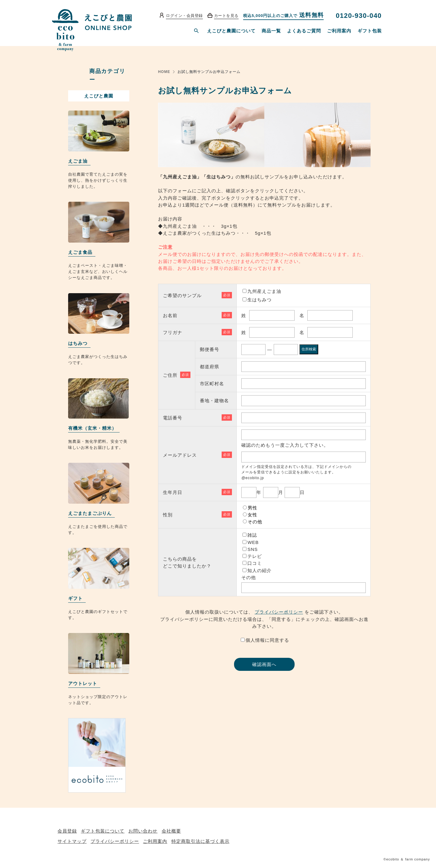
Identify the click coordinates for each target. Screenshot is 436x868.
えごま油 (78, 161)
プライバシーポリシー (279, 612)
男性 (253, 508)
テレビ (255, 556)
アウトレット (83, 683)
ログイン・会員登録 (184, 16)
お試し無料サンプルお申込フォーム (209, 72)
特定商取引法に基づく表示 (200, 841)
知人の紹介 (259, 570)
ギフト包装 (370, 31)
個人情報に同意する (267, 640)
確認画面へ (264, 664)
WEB (253, 542)
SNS (253, 549)
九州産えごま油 (264, 291)
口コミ (255, 563)
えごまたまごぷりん (90, 513)
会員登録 (67, 831)
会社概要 (171, 831)
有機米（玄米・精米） (92, 428)
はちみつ (78, 343)
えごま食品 (80, 252)
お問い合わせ (143, 831)
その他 (255, 522)
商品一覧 (271, 31)
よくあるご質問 (304, 31)
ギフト (75, 598)
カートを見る (226, 16)
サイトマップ (72, 841)
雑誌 (252, 535)
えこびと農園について (231, 31)
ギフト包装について (103, 831)
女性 (253, 515)
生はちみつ (259, 300)
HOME (164, 72)
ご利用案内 (339, 31)
